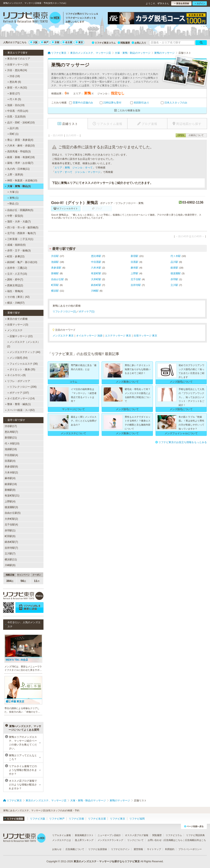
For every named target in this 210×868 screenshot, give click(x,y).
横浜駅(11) (11, 559)
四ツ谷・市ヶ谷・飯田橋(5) (22, 227)
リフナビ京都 (76, 819)
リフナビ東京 (118, 819)
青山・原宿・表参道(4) (19, 140)
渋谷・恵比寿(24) (16, 70)
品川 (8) (13, 128)
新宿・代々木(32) (16, 88)
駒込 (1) (13, 204)
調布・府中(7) (14, 280)
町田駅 (55, 285)
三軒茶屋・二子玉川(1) (19, 239)
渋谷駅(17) (11, 426)
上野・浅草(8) (14, 175)
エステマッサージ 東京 (118, 336)
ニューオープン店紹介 (109, 835)
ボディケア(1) (87, 311)
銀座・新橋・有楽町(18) (20, 157)
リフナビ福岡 (137, 819)
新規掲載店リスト (84, 835)
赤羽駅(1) (10, 530)
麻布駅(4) (10, 478)
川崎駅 (95, 291)
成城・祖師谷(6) (15, 245)
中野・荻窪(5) (14, 216)
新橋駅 (55, 273)
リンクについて (135, 840)
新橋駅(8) (10, 490)
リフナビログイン (120, 849)
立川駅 (174, 285)
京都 (56, 42)
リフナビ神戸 (57, 819)
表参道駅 (56, 268)
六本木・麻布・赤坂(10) (20, 146)
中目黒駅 (96, 262)
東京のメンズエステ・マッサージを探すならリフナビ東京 (107, 861)
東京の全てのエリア (18, 59)
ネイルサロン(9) (15, 375)
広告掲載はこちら (173, 840)
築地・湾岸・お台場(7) (19, 163)
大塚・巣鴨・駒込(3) (18, 186)
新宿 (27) (14, 94)
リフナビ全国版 (14, 819)
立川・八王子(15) (16, 274)
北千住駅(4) (11, 525)
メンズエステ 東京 (63, 336)
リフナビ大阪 (38, 819)
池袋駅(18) (11, 449)
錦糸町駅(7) (11, 542)
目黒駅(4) (10, 461)
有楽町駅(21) (12, 496)
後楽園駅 (176, 273)
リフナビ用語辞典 (195, 835)
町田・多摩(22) (15, 256)
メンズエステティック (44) (24, 352)
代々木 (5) (14, 99)
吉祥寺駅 (136, 285)
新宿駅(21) (11, 438)
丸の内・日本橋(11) (17, 169)
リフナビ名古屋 (97, 819)
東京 (79, 42)
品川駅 (174, 262)
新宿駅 (134, 256)
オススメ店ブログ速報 (137, 835)
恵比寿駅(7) (11, 432)
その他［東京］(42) (17, 297)
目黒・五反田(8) (15, 117)
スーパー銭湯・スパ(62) (20, 410)
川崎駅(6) (10, 565)
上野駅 (134, 273)
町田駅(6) (10, 536)
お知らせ (57, 849)
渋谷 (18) (14, 76)
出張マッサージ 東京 (145, 336)
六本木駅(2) (11, 473)
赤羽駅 (174, 279)
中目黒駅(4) (11, 455)
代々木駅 (176, 256)
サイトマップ (154, 849)
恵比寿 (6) (14, 82)
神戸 (45, 42)
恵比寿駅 (96, 256)
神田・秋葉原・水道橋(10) (21, 180)
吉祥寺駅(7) (11, 548)
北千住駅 (136, 279)
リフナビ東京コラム (104, 43)
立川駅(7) (10, 554)
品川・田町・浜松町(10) (20, 123)
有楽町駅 (96, 273)
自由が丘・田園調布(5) (19, 210)
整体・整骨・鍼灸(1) (18, 404)
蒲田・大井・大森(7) (18, 222)
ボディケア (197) (18, 393)
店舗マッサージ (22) (20, 336)
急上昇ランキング (84, 840)
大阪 (34, 42)
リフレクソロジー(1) (64, 311)
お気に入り (139, 43)
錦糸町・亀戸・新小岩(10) (21, 262)
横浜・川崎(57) (15, 303)
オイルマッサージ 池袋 (89, 336)
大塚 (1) (13, 192)
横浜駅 (55, 291)
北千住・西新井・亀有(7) (20, 233)
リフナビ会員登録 (98, 849)
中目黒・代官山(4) (17, 111)
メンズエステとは (62, 840)
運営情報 (138, 849)
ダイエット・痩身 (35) (21, 369)
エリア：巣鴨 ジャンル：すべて (74, 168)
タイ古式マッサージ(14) (20, 398)
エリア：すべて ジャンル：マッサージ (77, 172)
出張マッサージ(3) (17, 65)
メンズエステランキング (110, 840)
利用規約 (170, 849)
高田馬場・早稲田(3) (18, 152)
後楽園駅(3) (11, 507)
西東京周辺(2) (14, 285)
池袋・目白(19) (15, 105)
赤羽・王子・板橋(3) (18, 251)
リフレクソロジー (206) (22, 387)
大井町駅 (96, 279)
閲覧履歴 (124, 43)
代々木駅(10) (12, 444)
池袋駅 (55, 262)
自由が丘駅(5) (13, 513)
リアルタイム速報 (62, 835)
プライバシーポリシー (190, 849)
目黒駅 (134, 262)
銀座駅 (174, 268)
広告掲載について (75, 849)
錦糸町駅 (96, 285)
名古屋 (67, 42)
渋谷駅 (55, 256)
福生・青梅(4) (14, 291)
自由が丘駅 (57, 279)
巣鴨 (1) (13, 198)
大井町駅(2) (11, 519)
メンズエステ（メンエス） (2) (24, 344)
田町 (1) (13, 134)
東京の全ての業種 (16, 319)
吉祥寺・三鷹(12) (16, 268)
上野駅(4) (10, 502)
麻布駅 (134, 268)
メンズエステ (14, 330)
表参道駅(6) (11, 467)
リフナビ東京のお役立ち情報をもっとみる (181, 442)
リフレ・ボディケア (17, 381)
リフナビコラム (174, 835)
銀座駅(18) (11, 484)
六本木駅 (96, 268)
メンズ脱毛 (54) (17, 358)
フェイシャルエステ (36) (23, 364)
